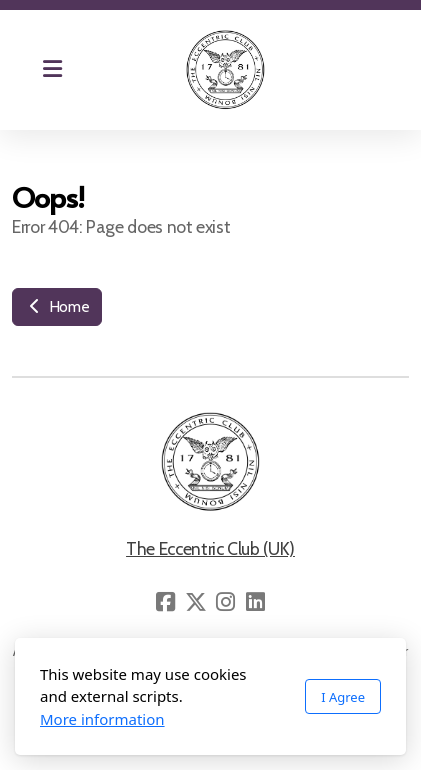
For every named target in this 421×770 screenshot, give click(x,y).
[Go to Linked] (256, 602)
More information (102, 719)
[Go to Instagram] (226, 602)
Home (57, 306)
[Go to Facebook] (166, 602)
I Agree (343, 697)
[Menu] (52, 70)
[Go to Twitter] (196, 602)
